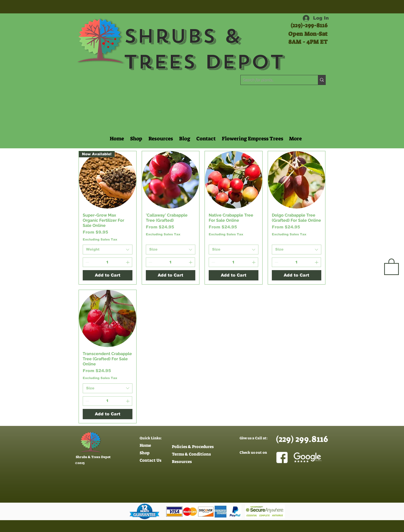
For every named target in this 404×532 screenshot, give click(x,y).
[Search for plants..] (275, 80)
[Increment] (128, 262)
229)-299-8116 (310, 25)
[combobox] (108, 250)
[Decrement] (87, 262)
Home (145, 445)
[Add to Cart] (108, 275)
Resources (182, 462)
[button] (160, 139)
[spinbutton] (107, 262)
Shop (145, 453)
